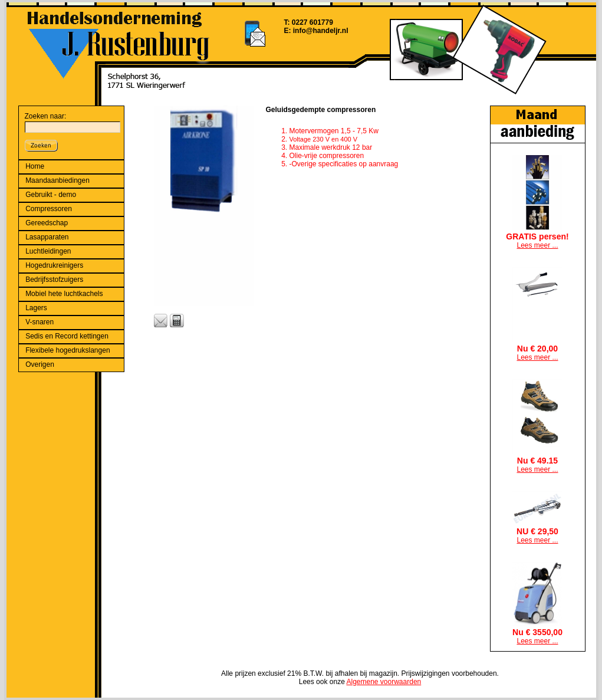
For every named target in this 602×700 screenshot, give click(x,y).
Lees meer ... (537, 245)
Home (35, 166)
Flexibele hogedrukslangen (68, 350)
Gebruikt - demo (51, 195)
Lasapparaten (47, 237)
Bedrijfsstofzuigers (54, 280)
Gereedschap (47, 223)
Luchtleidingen (48, 251)
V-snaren (40, 322)
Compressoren (49, 209)
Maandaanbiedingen (57, 180)
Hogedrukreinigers (54, 265)
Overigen (40, 364)
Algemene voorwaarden (384, 682)
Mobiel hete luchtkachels (64, 294)
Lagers (36, 308)
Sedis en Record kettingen (67, 336)
